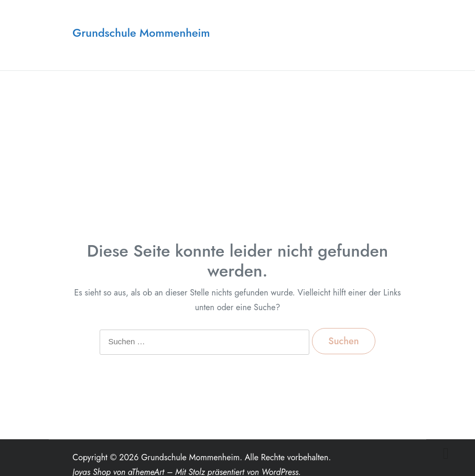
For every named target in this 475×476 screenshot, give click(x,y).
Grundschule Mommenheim (141, 33)
